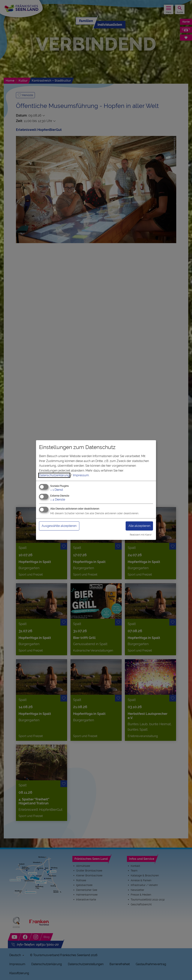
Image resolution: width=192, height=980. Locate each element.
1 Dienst (57, 490)
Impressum (81, 475)
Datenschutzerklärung (54, 475)
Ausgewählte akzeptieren (59, 526)
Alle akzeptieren (139, 526)
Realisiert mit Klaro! (141, 535)
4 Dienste (58, 499)
